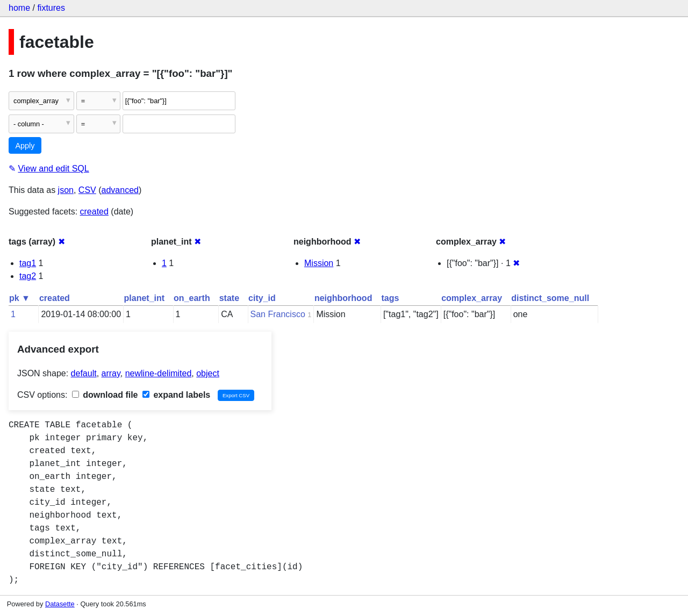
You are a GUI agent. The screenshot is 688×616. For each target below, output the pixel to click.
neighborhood (343, 298)
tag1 (28, 263)
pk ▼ (20, 298)
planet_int (145, 298)
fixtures (51, 8)
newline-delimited (159, 373)
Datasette (60, 604)
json (66, 190)
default (84, 373)
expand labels (176, 395)
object (208, 373)
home (19, 8)
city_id (262, 298)
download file (105, 395)
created (94, 212)
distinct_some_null (550, 298)
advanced (120, 190)
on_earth (192, 298)
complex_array (472, 298)
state (229, 298)
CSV (87, 190)
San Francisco (278, 314)
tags (390, 298)
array (111, 373)
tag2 (28, 276)
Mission (319, 263)
